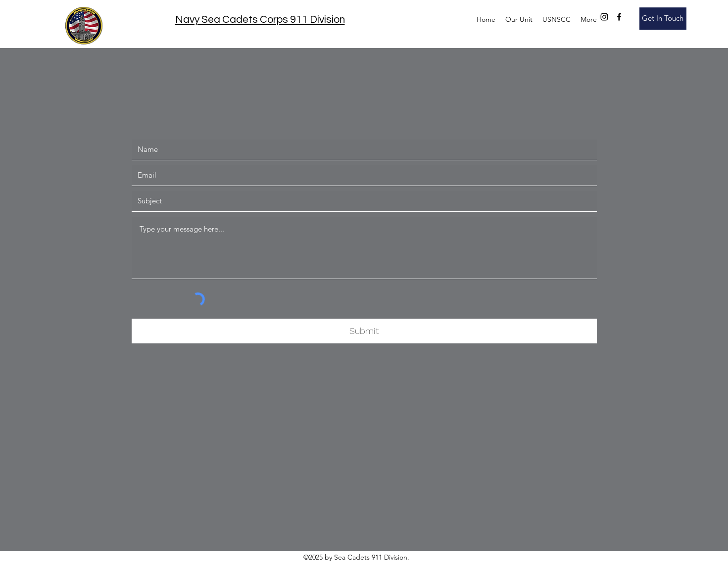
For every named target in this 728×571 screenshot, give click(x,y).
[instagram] (604, 17)
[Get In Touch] (663, 19)
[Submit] (364, 331)
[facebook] (619, 17)
